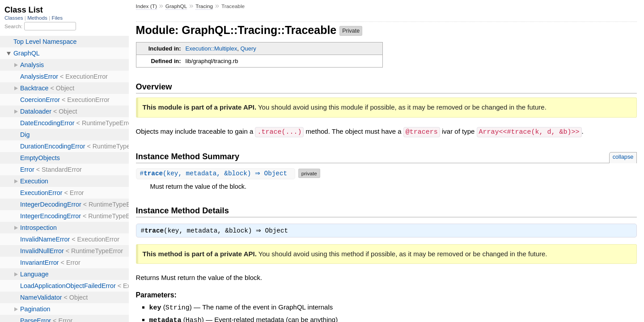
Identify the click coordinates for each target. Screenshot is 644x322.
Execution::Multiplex (212, 49)
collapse (623, 156)
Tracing (204, 6)
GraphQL (176, 6)
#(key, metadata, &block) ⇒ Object (217, 173)
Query (248, 49)
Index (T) (146, 6)
